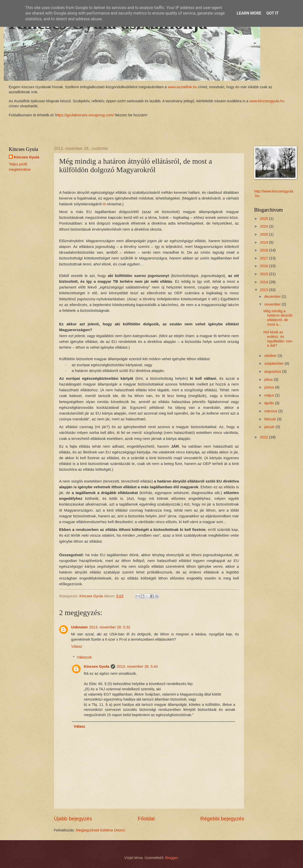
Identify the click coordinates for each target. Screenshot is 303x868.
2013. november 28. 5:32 (110, 627)
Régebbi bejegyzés (222, 818)
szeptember (274, 363)
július (269, 379)
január (270, 427)
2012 (265, 437)
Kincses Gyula (97, 666)
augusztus (273, 371)
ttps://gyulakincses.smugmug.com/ (86, 115)
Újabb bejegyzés (73, 818)
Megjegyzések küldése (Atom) (101, 830)
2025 (265, 219)
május (270, 395)
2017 (265, 258)
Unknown (79, 627)
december (273, 297)
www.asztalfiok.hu (182, 87)
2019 (265, 242)
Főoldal (146, 818)
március (271, 411)
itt (104, 204)
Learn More (249, 13)
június (270, 387)
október (271, 356)
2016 (265, 266)
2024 (265, 226)
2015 (265, 274)
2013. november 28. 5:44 (137, 666)
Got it (272, 13)
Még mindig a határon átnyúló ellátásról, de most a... (278, 318)
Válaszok (84, 657)
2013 (265, 290)
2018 (265, 250)
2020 (265, 234)
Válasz (77, 646)
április (270, 403)
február (271, 419)
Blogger (172, 858)
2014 (265, 282)
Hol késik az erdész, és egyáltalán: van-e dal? (278, 339)
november (273, 304)
